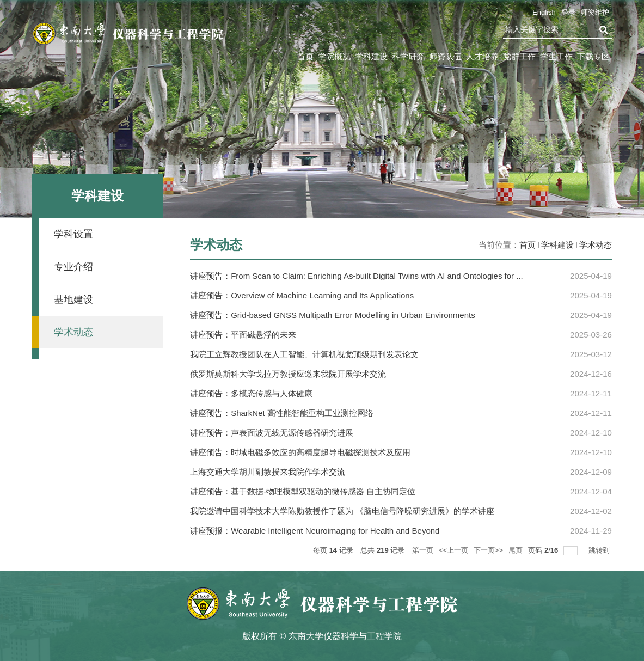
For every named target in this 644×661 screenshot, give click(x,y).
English (544, 12)
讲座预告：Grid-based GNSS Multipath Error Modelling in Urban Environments (333, 315)
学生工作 (556, 56)
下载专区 (593, 56)
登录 (568, 12)
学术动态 (596, 245)
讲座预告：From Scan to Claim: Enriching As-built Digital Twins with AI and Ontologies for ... (357, 276)
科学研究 (408, 56)
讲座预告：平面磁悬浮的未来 (243, 335)
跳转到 (600, 550)
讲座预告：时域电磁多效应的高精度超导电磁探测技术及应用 (300, 452)
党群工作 (519, 56)
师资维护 (595, 12)
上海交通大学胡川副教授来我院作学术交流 (268, 472)
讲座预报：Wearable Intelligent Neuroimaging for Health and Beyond (315, 531)
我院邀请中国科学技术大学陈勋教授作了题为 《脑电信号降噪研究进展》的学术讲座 (342, 511)
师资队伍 (445, 56)
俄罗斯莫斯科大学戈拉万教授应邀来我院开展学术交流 (288, 374)
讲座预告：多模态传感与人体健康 (251, 393)
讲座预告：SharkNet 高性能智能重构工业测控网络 (282, 413)
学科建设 (371, 56)
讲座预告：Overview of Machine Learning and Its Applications (302, 295)
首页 (305, 56)
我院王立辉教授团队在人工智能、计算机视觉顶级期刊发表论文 (304, 354)
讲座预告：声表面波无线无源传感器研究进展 (272, 433)
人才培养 (482, 56)
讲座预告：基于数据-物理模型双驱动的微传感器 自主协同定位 (303, 491)
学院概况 (334, 56)
